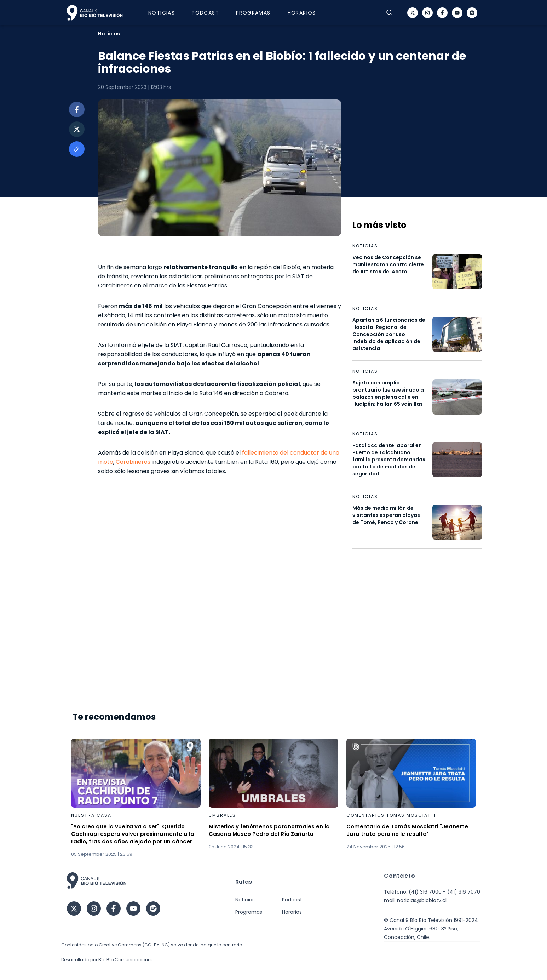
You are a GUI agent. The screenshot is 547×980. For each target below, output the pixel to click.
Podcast (205, 13)
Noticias (162, 13)
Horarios (302, 13)
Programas (253, 13)
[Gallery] (273, 798)
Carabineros (133, 462)
